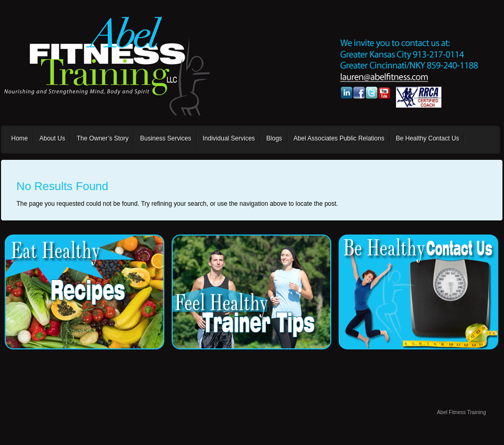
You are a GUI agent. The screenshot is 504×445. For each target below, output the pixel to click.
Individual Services (229, 138)
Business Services (165, 138)
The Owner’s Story (103, 138)
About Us (52, 138)
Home (20, 138)
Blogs (274, 138)
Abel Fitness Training (461, 412)
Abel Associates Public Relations (339, 138)
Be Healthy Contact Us (428, 138)
